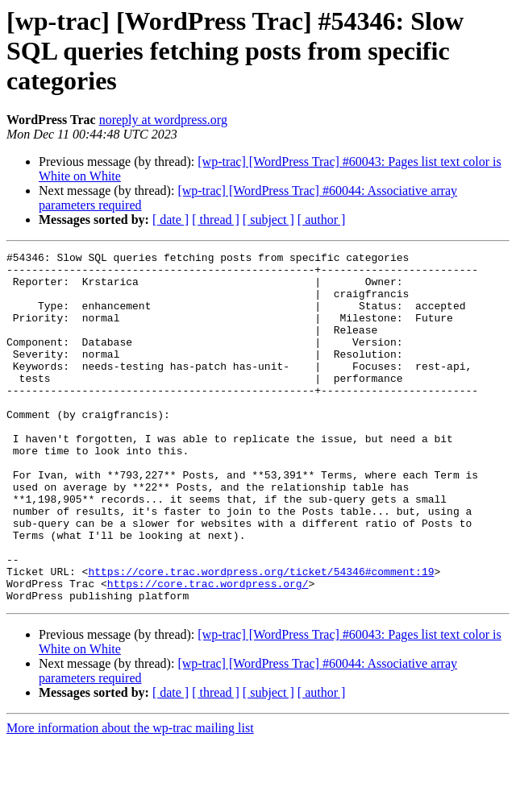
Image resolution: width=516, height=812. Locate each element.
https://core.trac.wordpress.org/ (208, 651)
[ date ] (171, 220)
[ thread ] (216, 220)
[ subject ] (268, 220)
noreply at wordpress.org (163, 120)
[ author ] (322, 220)
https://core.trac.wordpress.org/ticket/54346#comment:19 (261, 636)
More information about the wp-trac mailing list (130, 798)
